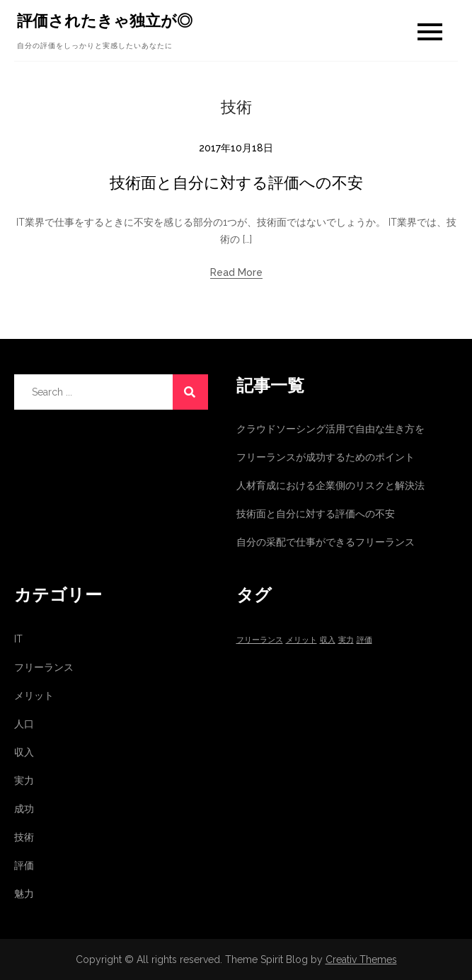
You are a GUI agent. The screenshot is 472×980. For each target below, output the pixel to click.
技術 (24, 837)
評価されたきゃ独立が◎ (105, 21)
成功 (24, 809)
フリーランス (44, 667)
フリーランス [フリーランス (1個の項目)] (260, 640)
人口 (24, 724)
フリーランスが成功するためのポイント (326, 457)
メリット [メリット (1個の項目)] (301, 640)
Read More (236, 272)
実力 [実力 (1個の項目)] (346, 640)
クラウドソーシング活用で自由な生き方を (330, 429)
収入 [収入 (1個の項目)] (328, 640)
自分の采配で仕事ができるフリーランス (326, 542)
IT (18, 639)
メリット (34, 696)
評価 (24, 865)
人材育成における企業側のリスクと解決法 (330, 485)
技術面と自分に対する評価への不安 (236, 183)
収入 (24, 752)
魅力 (24, 894)
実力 (24, 780)
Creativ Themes (361, 959)
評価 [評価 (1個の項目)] (364, 640)
